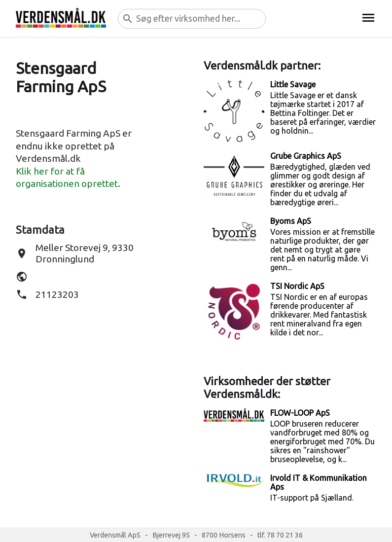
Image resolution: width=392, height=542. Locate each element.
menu (368, 18)
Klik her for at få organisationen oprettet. (68, 178)
